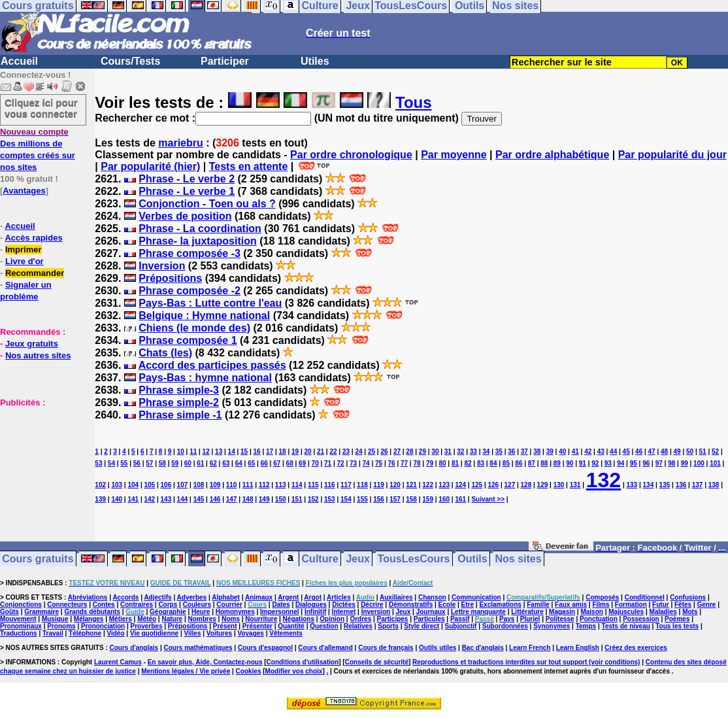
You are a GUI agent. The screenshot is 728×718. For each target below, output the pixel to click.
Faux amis (571, 605)
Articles (339, 597)
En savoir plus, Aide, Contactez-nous (205, 662)
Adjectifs (157, 597)
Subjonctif (461, 626)
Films (601, 605)
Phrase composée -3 (190, 253)
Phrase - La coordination (200, 229)
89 (557, 463)
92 (595, 463)
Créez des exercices (636, 648)
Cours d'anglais (134, 648)
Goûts (9, 612)
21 (321, 452)
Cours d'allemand (325, 648)
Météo (147, 619)
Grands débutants (92, 612)
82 (468, 463)
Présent (225, 626)
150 (281, 499)
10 (181, 452)
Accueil (19, 61)
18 (283, 452)
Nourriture (261, 619)
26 (384, 452)
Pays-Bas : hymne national (205, 378)
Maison (591, 612)
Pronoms (61, 626)
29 (422, 452)
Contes (104, 605)
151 (297, 499)
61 (200, 463)
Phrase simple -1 (180, 415)
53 (98, 463)
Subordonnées (505, 626)
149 (264, 499)
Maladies (663, 612)
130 (559, 485)
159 (428, 499)
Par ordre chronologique (351, 155)
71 (328, 463)
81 (455, 463)
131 (575, 485)
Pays (507, 619)
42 (588, 452)
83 (481, 463)
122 (428, 485)
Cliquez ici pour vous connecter (41, 108)
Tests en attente (249, 166)
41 (575, 452)
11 (193, 452)
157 (395, 499)
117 (346, 485)
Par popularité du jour (672, 155)
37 (524, 452)
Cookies (249, 671)
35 (499, 452)
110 (232, 485)
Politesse (560, 619)
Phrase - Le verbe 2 (187, 179)
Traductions (19, 633)
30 (435, 452)
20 (307, 452)
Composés (602, 597)
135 (665, 485)
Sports (388, 626)
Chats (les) (165, 353)
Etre (468, 605)
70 (315, 463)
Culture (320, 559)
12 (206, 452)
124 (460, 485)
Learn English (578, 648)
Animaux (259, 597)
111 (248, 485)
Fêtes (683, 605)
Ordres (360, 619)
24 (358, 452)
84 (493, 463)
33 (473, 452)
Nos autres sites (38, 355)
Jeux (357, 559)
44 (613, 452)
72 (341, 463)
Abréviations (88, 597)
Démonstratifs (411, 605)
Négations (299, 619)
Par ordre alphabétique (552, 155)
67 (277, 463)
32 (460, 452)
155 (362, 499)
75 (379, 463)
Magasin (562, 612)
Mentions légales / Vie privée (186, 671)
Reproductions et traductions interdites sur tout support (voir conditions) (526, 662)
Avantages (24, 191)
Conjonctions (21, 605)
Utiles (315, 61)
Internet (344, 612)
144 (183, 499)
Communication (476, 597)
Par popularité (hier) (150, 166)
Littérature (527, 612)
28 (409, 452)
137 (698, 485)
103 (117, 485)
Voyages (250, 633)
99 (685, 463)
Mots (690, 612)
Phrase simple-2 (179, 402)
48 (664, 452)
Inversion (162, 266)
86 (519, 463)
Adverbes (192, 597)
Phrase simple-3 (179, 390)
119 (379, 485)
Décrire (372, 605)
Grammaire (41, 612)
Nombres (202, 619)
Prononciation (103, 626)
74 (366, 463)
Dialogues (311, 605)
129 (543, 485)
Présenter (257, 626)
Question (324, 626)
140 (117, 499)
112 (264, 485)
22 (333, 452)
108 (199, 485)
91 (583, 463)
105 (149, 485)
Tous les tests (677, 626)
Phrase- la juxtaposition (197, 241)
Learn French (530, 648)
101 (715, 463)
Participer (225, 61)
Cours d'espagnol (265, 648)
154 (346, 499)
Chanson (432, 597)
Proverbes (147, 626)
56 (137, 463)
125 (477, 485)
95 (634, 463)
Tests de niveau (626, 626)
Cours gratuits (38, 559)
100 (699, 463)
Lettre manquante (478, 612)
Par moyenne (454, 155)
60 (188, 463)
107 (183, 485)
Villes (193, 633)
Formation (631, 605)
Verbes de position (185, 216)
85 (506, 463)
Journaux (431, 612)
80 (442, 463)
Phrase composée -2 (190, 291)
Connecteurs (67, 605)
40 (562, 452)
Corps (168, 605)
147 (232, 499)
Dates (281, 605)
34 (486, 452)
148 (248, 499)
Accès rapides (33, 238)
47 (652, 452)
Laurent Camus (118, 662)
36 (511, 452)
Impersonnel (279, 612)
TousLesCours (414, 559)
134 (649, 485)
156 (379, 499)
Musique (55, 619)
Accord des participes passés (212, 365)
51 (703, 452)
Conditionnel (645, 597)
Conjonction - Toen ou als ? (207, 204)
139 (100, 499)
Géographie (168, 612)
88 (544, 463)
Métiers (121, 619)
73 (353, 463)
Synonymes (552, 626)
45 (626, 452)
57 (149, 463)
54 (111, 463)
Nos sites (519, 559)
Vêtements (286, 633)
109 (215, 485)
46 (639, 452)
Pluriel (530, 619)
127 (510, 485)
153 (330, 499)
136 (681, 485)
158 (411, 499)
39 (550, 452)
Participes (393, 619)
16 (257, 452)
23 (346, 452)
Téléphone (85, 633)
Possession (641, 619)
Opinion (332, 619)
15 (244, 452)
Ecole (447, 605)
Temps (586, 626)
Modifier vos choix (294, 671)
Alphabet (226, 597)
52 (715, 452)
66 (264, 463)
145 (199, 499)
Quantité (291, 626)
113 (281, 485)
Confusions (688, 597)
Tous (414, 102)
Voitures (219, 633)
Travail (53, 633)
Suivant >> (488, 499)
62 (213, 463)
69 (302, 463)
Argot (313, 597)
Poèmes (677, 619)
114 (297, 485)
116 (330, 485)
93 (608, 463)
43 (601, 452)
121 (411, 485)
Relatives (358, 626)
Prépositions (170, 278)
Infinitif (315, 612)
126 (493, 485)
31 (448, 452)
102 (100, 485)
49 (677, 452)
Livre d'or (25, 261)
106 (166, 485)
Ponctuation (599, 619)
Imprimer (24, 249)
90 (570, 463)
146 (215, 499)
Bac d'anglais (483, 648)
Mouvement (18, 619)
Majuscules (626, 612)
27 (397, 452)
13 (219, 452)
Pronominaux (21, 626)
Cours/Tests (130, 61)
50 (690, 452)
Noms (231, 619)
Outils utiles (438, 648)
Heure (201, 612)
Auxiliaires (396, 597)
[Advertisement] (39, 473)
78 (417, 463)
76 (391, 463)
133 (632, 485)
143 (166, 499)
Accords (125, 597)
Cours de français (386, 648)
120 (395, 485)
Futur (661, 605)
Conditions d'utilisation (303, 662)
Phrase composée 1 (188, 340)
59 (175, 463)
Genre (707, 605)
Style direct (422, 626)
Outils (472, 559)
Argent (288, 597)
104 (133, 485)
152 (313, 499)
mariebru (180, 143)
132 (604, 480)
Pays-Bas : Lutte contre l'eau (210, 303)
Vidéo (115, 633)
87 (532, 463)
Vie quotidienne (154, 633)
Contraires (137, 605)
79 (430, 463)
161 (460, 499)
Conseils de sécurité (377, 662)
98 (671, 463)
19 (295, 452)
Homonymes (235, 612)
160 (444, 499)
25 (372, 452)
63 (226, 463)
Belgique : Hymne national (204, 316)
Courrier (229, 605)
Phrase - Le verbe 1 (187, 191)
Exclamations (500, 605)
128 (526, 485)
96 (646, 463)
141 (133, 499)
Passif (460, 619)
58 (162, 463)
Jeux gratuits (32, 344)
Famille (538, 605)
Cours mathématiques (198, 648)
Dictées (344, 605)
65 (251, 463)
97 (659, 463)
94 (620, 463)
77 (404, 463)
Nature (172, 619)
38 (537, 452)
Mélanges (89, 619)
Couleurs (197, 605)
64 (239, 463)
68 (290, 463)
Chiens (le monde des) (194, 328)
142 (149, 499)
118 (362, 485)
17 (270, 452)
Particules (429, 619)
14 (232, 452)
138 (714, 485)
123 (444, 485)
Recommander (35, 273)
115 (313, 485)
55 (124, 463)
